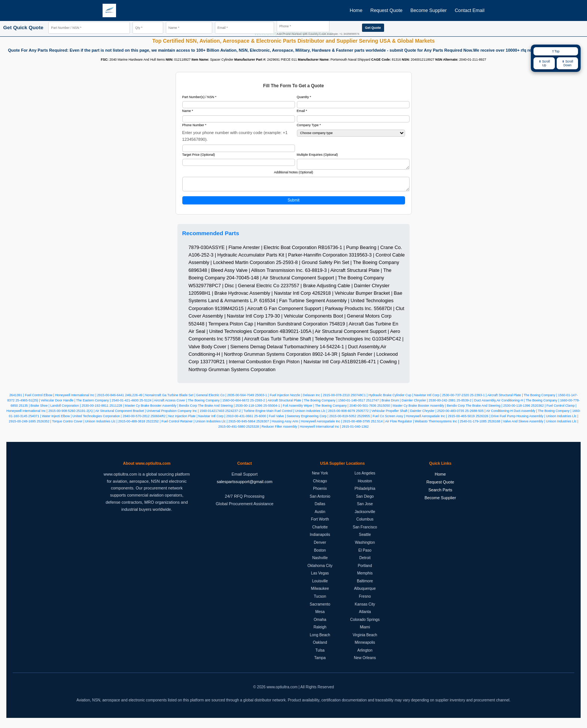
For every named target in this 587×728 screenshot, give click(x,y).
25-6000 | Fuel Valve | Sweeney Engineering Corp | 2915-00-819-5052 (305, 420)
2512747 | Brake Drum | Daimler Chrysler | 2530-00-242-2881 (411, 404)
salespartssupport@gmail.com (245, 485)
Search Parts (440, 494)
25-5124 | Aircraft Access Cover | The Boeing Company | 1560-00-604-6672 (194, 404)
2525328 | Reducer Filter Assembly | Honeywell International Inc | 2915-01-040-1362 (308, 430)
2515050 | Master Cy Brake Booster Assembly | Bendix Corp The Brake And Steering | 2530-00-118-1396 (454, 409)
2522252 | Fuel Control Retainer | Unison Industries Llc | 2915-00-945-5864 (201, 425)
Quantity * (304, 97)
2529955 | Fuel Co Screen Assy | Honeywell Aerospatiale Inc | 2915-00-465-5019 (416, 420)
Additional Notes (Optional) (294, 174)
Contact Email (470, 10)
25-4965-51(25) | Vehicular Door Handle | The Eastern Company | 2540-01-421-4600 (77, 404)
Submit (293, 204)
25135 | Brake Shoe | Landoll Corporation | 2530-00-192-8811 (64, 409)
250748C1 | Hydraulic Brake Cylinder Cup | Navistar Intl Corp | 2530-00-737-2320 (410, 399)
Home (356, 10)
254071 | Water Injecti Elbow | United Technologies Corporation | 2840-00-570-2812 (89, 420)
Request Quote (386, 10)
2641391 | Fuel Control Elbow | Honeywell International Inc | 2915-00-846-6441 (67, 399)
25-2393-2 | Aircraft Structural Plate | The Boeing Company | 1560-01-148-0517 (308, 404)
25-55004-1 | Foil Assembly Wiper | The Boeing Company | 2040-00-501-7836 (320, 409)
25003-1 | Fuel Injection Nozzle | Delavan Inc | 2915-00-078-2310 (302, 399)
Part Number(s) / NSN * (199, 97)
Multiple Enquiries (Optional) (317, 155)
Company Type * (309, 125)
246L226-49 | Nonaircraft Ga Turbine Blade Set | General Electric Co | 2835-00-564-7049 (190, 399)
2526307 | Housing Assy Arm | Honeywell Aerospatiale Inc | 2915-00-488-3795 (313, 425)
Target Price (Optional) (199, 155)
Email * (302, 111)
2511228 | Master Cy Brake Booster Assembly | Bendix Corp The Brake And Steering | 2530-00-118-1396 (186, 409)
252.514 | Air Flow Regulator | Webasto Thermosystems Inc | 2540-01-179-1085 (429, 425)
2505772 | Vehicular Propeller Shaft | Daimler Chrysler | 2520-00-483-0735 (410, 415)
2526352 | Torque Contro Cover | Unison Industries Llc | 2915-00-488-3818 (91, 425)
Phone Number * (194, 125)
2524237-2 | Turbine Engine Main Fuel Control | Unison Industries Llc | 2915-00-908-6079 (290, 415)
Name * (188, 111)
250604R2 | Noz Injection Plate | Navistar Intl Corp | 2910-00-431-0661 (202, 420)
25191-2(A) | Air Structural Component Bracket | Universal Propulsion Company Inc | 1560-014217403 (150, 415)
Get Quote (373, 28)
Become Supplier (428, 10)
